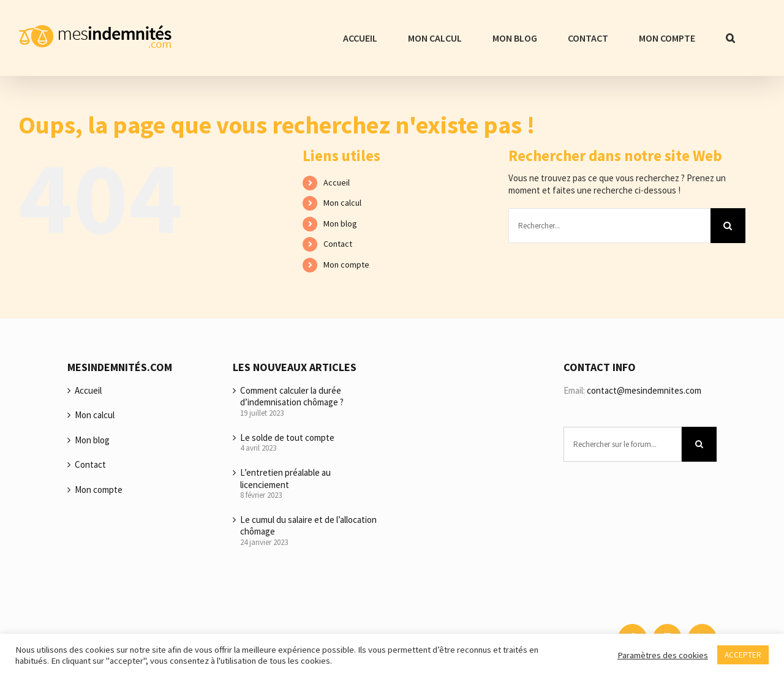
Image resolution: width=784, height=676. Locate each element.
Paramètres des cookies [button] (663, 655)
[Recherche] (728, 226)
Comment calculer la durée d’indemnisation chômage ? (292, 396)
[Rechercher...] (609, 226)
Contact (338, 244)
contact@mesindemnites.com (644, 390)
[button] (730, 38)
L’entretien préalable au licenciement (285, 479)
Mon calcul (342, 203)
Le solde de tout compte (287, 438)
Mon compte (346, 265)
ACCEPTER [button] (743, 655)
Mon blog (340, 223)
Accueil (337, 182)
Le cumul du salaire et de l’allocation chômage (308, 526)
